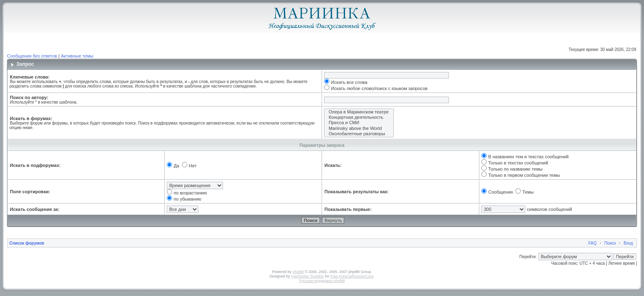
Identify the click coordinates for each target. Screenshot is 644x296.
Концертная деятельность (359, 117)
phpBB (298, 272)
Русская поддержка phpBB (322, 281)
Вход (628, 243)
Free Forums (341, 276)
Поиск (610, 243)
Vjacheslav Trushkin (308, 276)
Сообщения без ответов (32, 56)
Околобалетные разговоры (359, 134)
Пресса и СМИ (359, 123)
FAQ (593, 243)
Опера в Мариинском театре (359, 112)
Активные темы (77, 56)
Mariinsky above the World (359, 128)
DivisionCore (363, 276)
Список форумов (27, 243)
